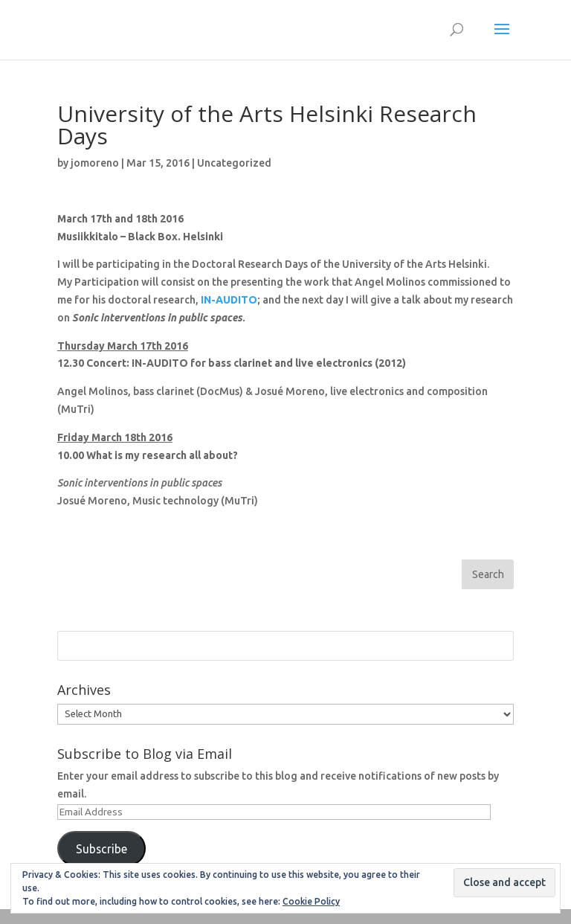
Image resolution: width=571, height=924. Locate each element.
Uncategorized (234, 163)
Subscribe (101, 849)
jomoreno (95, 163)
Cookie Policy (311, 901)
